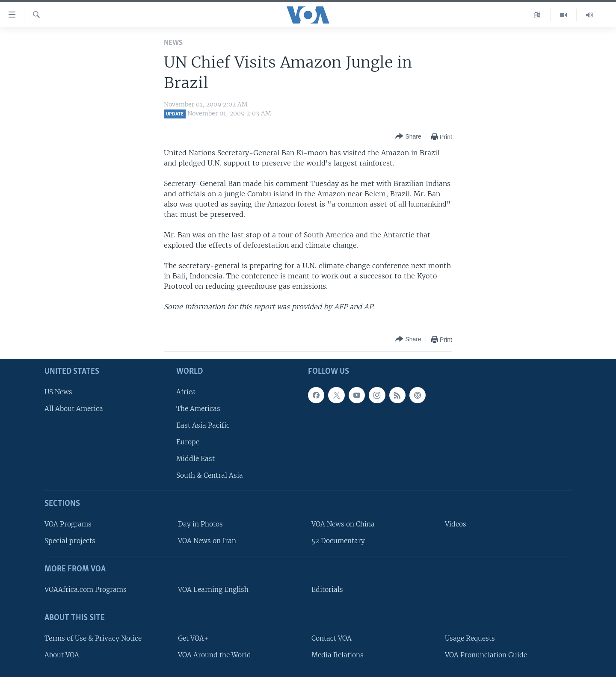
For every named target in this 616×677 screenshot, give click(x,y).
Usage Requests (470, 638)
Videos (456, 524)
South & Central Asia (210, 476)
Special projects (70, 541)
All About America (74, 409)
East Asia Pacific (203, 425)
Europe (188, 442)
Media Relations (338, 655)
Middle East (195, 459)
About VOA (62, 655)
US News (58, 392)
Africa (186, 392)
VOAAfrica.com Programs (86, 590)
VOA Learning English (213, 590)
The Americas (198, 409)
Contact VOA (332, 638)
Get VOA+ (193, 638)
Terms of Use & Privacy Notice (93, 638)
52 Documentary (338, 541)
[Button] (408, 137)
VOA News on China (343, 524)
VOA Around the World (215, 655)
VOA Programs (68, 524)
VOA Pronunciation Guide (486, 655)
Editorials (327, 590)
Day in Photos (200, 524)
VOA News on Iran (207, 541)
